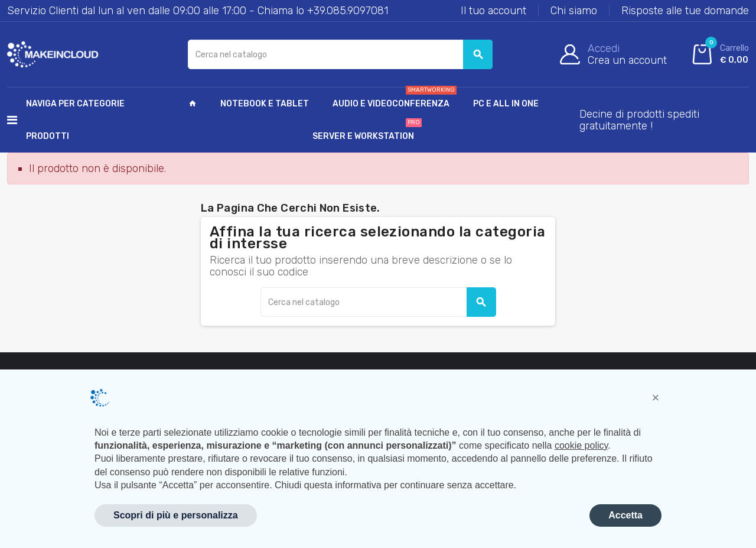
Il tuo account (493, 11)
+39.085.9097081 (348, 11)
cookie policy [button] (581, 445)
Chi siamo (574, 11)
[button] (656, 398)
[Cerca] (340, 54)
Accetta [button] (625, 515)
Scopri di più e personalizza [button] (176, 515)
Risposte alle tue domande (685, 11)
